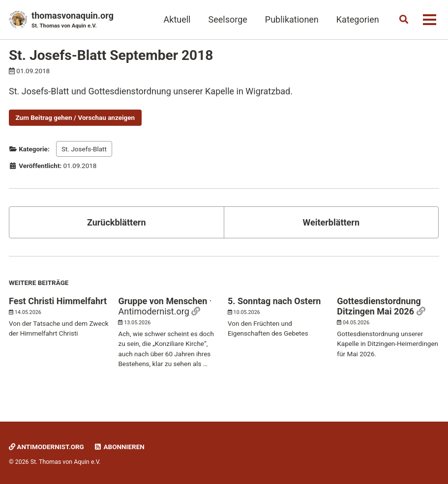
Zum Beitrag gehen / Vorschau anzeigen (75, 117)
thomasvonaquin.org (73, 20)
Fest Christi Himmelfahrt (58, 301)
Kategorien (357, 19)
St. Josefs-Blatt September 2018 (111, 55)
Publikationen (291, 19)
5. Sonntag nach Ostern (274, 301)
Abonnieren (119, 447)
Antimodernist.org (47, 447)
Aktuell (177, 19)
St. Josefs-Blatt (84, 149)
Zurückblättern (117, 222)
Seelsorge (227, 19)
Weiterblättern (331, 222)
